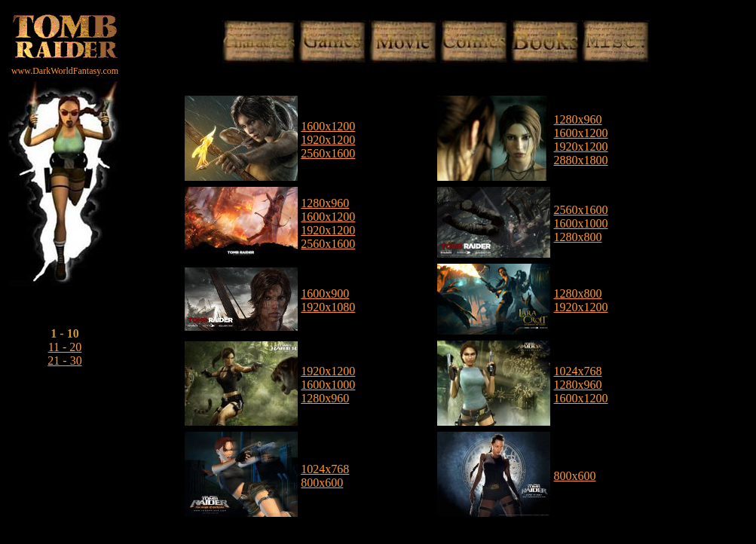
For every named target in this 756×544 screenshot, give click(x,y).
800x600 (322, 483)
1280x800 (577, 237)
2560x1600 (328, 153)
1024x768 (577, 371)
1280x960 (577, 119)
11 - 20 (65, 347)
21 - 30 (64, 361)
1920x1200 (328, 140)
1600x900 (325, 293)
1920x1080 (328, 307)
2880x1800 (580, 160)
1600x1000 (580, 223)
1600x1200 (328, 126)
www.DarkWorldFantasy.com (65, 71)
